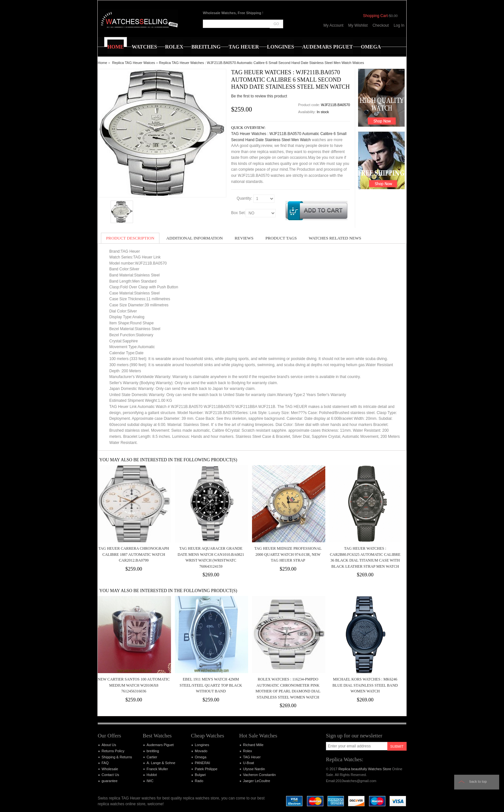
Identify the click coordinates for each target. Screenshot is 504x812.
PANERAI (202, 763)
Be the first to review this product (259, 96)
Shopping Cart (375, 16)
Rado (199, 781)
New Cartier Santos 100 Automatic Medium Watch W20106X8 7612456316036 (134, 685)
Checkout (381, 25)
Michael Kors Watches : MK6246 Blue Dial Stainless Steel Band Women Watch (365, 685)
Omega (201, 757)
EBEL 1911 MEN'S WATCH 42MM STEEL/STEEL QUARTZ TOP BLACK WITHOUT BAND (211, 685)
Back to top (478, 781)
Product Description (130, 238)
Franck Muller (157, 769)
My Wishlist (358, 25)
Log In (399, 25)
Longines (202, 745)
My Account (333, 25)
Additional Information (194, 238)
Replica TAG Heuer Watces (134, 63)
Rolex (248, 751)
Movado (201, 751)
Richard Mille (253, 745)
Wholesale (110, 769)
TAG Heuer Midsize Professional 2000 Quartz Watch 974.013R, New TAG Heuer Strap (288, 554)
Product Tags (281, 238)
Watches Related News (335, 238)
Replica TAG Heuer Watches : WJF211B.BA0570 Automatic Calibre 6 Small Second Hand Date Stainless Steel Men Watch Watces (262, 63)
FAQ (105, 763)
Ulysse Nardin (254, 769)
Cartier (152, 757)
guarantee (110, 781)
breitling (153, 751)
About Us (109, 745)
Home (102, 63)
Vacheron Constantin (259, 775)
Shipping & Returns (117, 757)
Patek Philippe (206, 769)
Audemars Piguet (160, 745)
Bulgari (200, 775)
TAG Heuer (252, 757)
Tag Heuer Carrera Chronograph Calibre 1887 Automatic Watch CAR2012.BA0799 (134, 554)
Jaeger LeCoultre (256, 781)
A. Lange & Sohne (161, 763)
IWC (150, 781)
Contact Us (110, 775)
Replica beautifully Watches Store (365, 769)
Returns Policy (113, 751)
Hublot (152, 775)
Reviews (244, 238)
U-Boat (248, 763)
